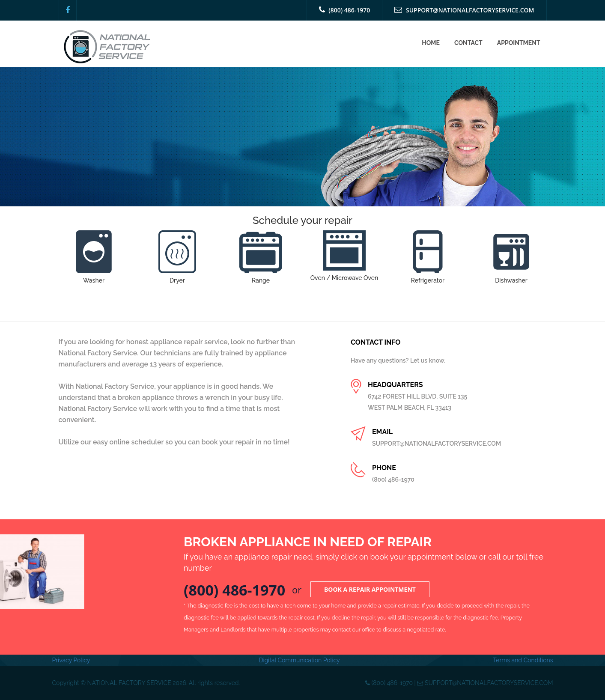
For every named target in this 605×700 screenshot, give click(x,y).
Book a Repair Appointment (370, 589)
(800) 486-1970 (345, 10)
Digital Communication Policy (299, 660)
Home (431, 43)
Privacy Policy (71, 660)
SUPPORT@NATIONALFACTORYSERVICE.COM (464, 10)
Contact (468, 43)
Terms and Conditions (523, 660)
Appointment (519, 43)
